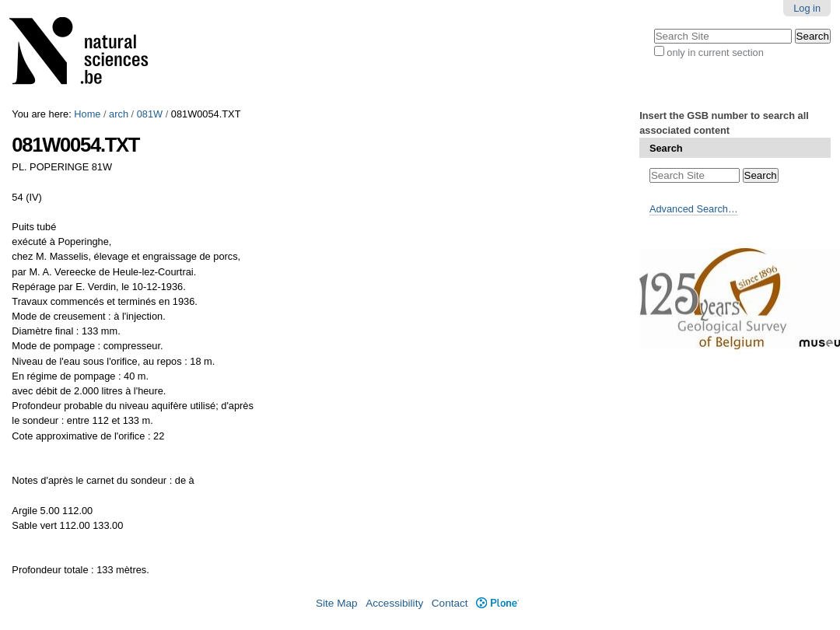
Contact (450, 603)
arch (119, 114)
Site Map (337, 603)
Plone (497, 603)
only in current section (715, 52)
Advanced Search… (694, 209)
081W (150, 114)
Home (87, 114)
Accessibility (394, 603)
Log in (807, 8)
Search (666, 148)
